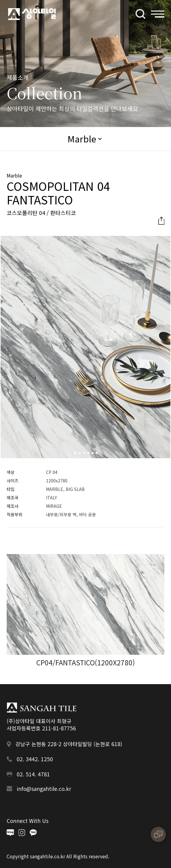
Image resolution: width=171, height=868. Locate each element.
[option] (86, 347)
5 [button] (94, 455)
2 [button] (81, 455)
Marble (82, 139)
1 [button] (76, 455)
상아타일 (32, 14)
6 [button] (98, 455)
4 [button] (89, 455)
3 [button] (85, 455)
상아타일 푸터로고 (41, 707)
